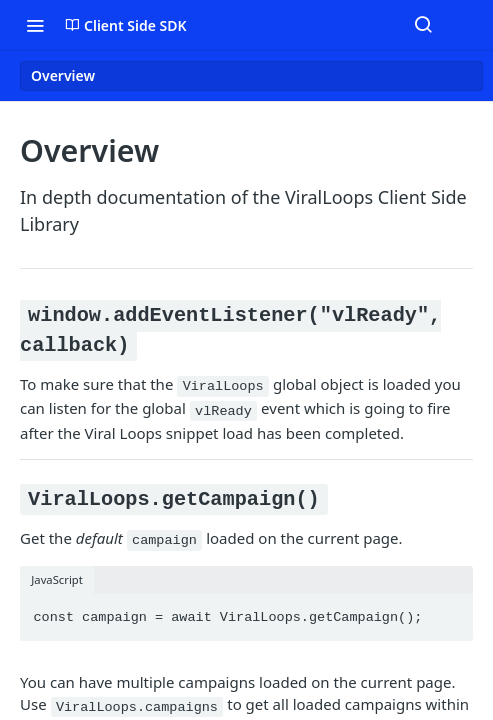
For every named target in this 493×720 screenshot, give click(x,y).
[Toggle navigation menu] (35, 25)
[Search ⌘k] (423, 25)
